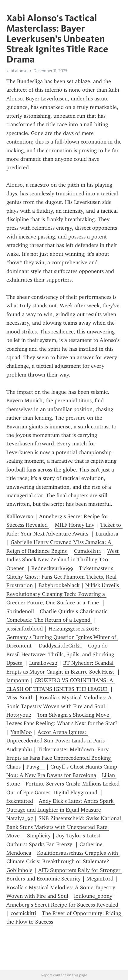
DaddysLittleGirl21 (61, 646)
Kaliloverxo (20, 516)
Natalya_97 (20, 818)
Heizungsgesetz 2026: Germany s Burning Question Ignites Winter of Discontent (62, 637)
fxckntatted (20, 801)
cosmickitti (23, 913)
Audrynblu (19, 749)
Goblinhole (19, 870)
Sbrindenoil (20, 611)
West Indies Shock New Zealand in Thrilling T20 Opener (63, 560)
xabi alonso (17, 71)
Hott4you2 (19, 715)
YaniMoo (21, 732)
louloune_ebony (93, 896)
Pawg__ (35, 767)
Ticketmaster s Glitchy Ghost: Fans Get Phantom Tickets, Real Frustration (62, 577)
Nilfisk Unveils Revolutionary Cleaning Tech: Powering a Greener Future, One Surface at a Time (63, 594)
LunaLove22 (43, 663)
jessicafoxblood (25, 629)
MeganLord (100, 879)
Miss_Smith (20, 698)
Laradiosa (107, 534)
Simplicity (39, 836)
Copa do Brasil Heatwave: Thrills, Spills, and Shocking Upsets (61, 654)
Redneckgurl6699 (52, 568)
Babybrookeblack (59, 585)
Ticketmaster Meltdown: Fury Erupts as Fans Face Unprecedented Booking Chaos (59, 758)
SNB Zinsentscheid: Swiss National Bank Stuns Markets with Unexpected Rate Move (64, 827)
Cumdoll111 (88, 551)
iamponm (18, 680)
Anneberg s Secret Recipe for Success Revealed (63, 905)
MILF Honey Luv (75, 525)
